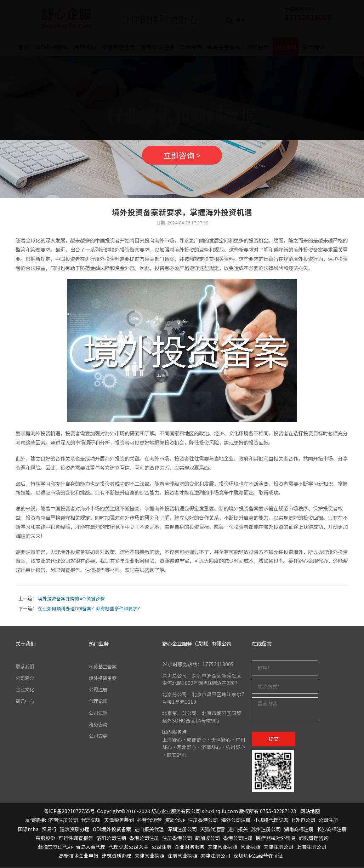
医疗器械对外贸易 (276, 839)
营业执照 (250, 847)
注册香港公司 (203, 821)
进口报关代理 (149, 829)
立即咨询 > (182, 155)
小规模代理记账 (271, 821)
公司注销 (99, 713)
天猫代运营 (212, 829)
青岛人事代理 (91, 847)
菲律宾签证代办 (55, 847)
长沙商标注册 (332, 829)
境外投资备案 (104, 678)
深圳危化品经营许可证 (258, 856)
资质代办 (175, 821)
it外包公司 (303, 821)
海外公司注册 (236, 821)
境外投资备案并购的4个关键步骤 (71, 599)
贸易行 (49, 829)
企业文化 (25, 690)
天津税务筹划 (119, 821)
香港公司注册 (144, 839)
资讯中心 (25, 701)
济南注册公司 (63, 821)
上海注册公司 (311, 847)
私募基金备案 (104, 667)
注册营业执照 (182, 856)
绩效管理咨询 (314, 839)
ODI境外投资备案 (112, 829)
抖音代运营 (149, 821)
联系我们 (25, 667)
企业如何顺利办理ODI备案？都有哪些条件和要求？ (90, 609)
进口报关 (238, 829)
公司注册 (99, 690)
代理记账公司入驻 (129, 847)
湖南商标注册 (299, 829)
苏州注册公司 (266, 829)
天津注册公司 (278, 847)
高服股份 (45, 839)
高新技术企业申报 (79, 856)
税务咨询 (99, 724)
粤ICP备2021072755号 (69, 812)
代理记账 (99, 701)
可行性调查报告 (76, 839)
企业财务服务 (189, 847)
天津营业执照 (222, 847)
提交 (274, 739)
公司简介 (25, 678)
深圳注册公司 (182, 829)
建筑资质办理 (75, 829)
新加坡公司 (207, 839)
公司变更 (99, 736)
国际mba (28, 829)
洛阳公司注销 (111, 839)
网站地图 (310, 812)
